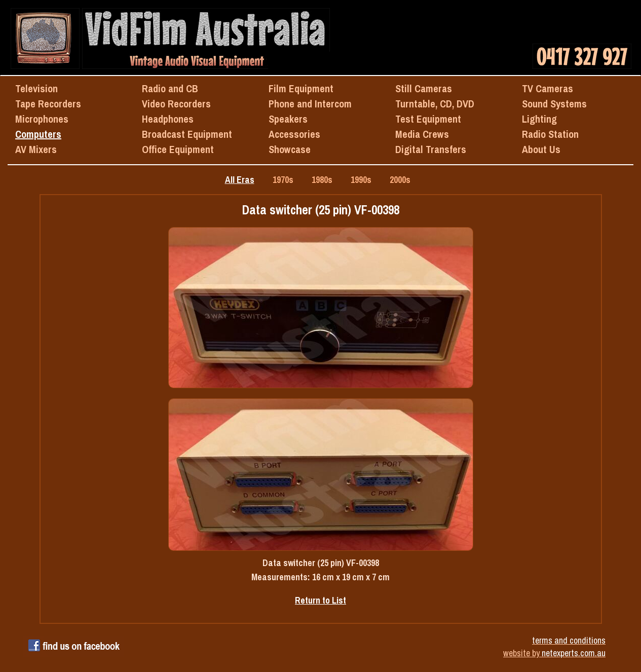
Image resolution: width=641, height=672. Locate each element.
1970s (283, 180)
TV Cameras (548, 88)
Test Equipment (428, 119)
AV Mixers (36, 149)
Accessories (294, 134)
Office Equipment (178, 149)
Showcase (290, 149)
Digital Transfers (431, 149)
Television (36, 88)
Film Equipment (301, 88)
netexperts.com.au (574, 653)
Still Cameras (424, 88)
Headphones (168, 119)
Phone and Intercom (310, 104)
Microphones (42, 119)
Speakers (288, 119)
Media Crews (422, 134)
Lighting (539, 119)
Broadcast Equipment (187, 134)
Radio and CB (170, 88)
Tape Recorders (48, 104)
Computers (38, 134)
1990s (361, 180)
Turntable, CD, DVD (435, 104)
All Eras (240, 180)
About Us (541, 149)
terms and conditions (569, 640)
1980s (322, 180)
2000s (400, 180)
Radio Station (550, 134)
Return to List (320, 600)
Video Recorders (176, 104)
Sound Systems (554, 104)
